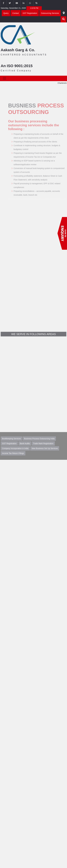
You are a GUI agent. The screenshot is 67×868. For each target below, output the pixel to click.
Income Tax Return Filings (13, 457)
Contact (16, 13)
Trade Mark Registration (43, 447)
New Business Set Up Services (45, 452)
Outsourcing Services (50, 13)
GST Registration (30, 13)
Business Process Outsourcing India (39, 442)
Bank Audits (25, 447)
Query (6, 13)
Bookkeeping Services (11, 442)
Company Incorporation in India (15, 452)
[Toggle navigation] (4, 78)
